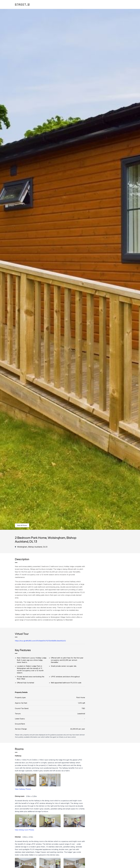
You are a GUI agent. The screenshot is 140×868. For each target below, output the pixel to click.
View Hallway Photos (23, 789)
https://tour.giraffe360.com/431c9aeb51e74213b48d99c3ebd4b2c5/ (40, 641)
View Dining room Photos (24, 830)
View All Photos (22, 525)
